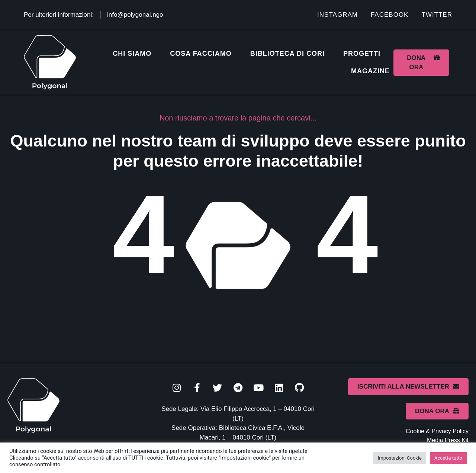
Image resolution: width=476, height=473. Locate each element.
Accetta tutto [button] (448, 458)
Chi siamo (132, 54)
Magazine (370, 71)
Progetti (362, 54)
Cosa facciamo (201, 54)
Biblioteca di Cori (287, 54)
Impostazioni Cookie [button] (400, 458)
